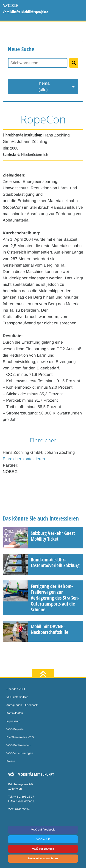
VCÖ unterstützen (17, 697)
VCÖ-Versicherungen (20, 753)
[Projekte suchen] (74, 63)
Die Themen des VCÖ (20, 737)
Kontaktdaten (15, 713)
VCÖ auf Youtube (43, 849)
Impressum (13, 721)
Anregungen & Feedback (22, 705)
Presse (11, 761)
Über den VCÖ (16, 689)
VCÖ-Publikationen (18, 745)
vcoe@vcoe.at (26, 801)
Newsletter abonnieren (43, 858)
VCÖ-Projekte (15, 729)
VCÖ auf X (43, 839)
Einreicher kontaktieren (24, 459)
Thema (43, 87)
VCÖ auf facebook (43, 830)
